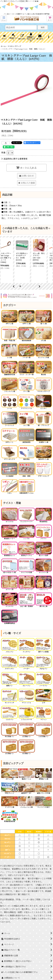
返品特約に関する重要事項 (14, 159)
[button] (4, 18)
